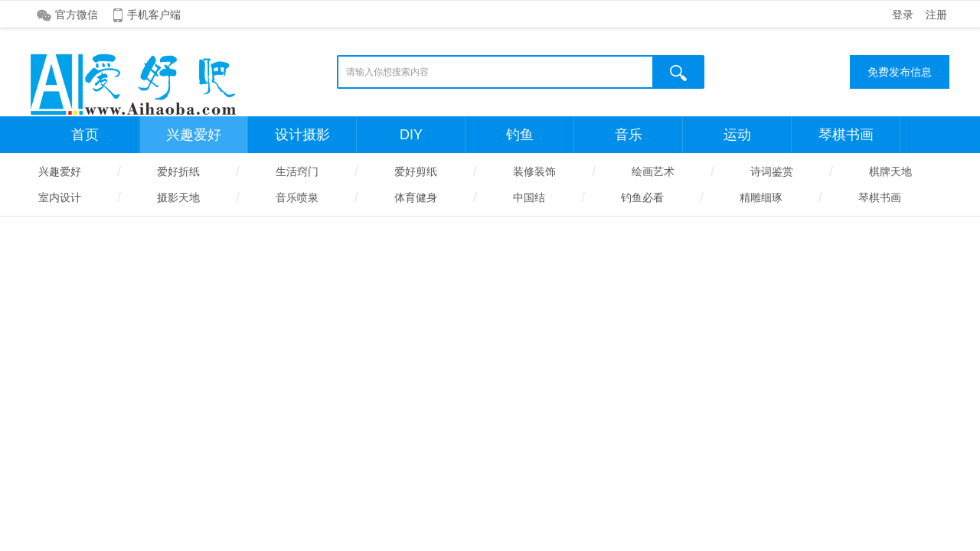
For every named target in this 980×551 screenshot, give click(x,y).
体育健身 (416, 197)
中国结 (529, 197)
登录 (903, 15)
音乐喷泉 (297, 197)
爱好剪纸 (416, 171)
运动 (737, 135)
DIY (411, 135)
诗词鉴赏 (772, 171)
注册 (936, 15)
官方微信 (77, 15)
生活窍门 (297, 171)
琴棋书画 (846, 135)
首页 (85, 135)
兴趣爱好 (194, 135)
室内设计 (60, 197)
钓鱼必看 (642, 197)
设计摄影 (302, 135)
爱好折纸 (178, 171)
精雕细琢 (761, 197)
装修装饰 (534, 171)
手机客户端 (154, 15)
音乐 (629, 135)
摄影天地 (178, 197)
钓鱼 (520, 135)
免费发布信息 (900, 72)
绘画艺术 (653, 171)
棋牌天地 (890, 171)
